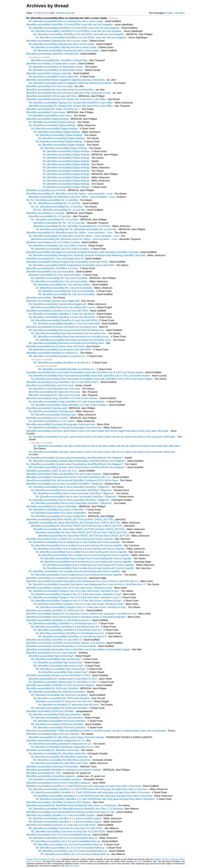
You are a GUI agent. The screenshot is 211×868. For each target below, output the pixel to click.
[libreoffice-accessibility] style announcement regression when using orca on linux (69, 93)
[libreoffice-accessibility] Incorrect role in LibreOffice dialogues (58, 783)
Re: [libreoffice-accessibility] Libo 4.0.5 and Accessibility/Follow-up (63, 838)
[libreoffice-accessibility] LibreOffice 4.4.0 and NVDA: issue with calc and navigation (70, 25)
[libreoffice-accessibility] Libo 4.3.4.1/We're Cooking (53, 242)
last (73, 13)
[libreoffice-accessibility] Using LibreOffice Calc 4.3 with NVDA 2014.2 (62, 382)
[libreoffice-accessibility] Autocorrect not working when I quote (63, 307)
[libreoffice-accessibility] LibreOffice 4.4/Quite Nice (52, 54)
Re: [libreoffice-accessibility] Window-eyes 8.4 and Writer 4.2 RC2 (63, 682)
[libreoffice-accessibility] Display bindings (48, 119)
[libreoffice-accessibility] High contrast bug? (51, 656)
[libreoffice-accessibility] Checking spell (47, 408)
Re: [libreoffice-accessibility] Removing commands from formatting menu (69, 333)
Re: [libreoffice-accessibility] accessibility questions (55, 779)
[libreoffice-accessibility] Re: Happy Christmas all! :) (53, 109)
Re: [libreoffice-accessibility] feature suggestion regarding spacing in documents (70, 83)
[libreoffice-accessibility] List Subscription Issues (51, 64)
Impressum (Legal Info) (50, 859)
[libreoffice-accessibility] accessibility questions (51, 776)
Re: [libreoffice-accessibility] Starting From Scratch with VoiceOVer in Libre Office (71, 103)
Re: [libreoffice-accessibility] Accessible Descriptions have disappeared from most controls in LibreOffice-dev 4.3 (87, 584)
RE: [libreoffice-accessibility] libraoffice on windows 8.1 (57, 356)
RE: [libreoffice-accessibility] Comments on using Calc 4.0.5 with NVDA (66, 828)
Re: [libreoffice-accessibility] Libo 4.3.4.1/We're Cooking (58, 246)
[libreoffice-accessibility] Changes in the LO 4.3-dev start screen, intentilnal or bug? (69, 588)
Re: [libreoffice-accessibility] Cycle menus (50, 116)
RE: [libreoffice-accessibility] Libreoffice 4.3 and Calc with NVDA (67, 324)
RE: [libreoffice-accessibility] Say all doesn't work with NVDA (60, 350)
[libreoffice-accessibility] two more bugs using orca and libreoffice (60, 90)
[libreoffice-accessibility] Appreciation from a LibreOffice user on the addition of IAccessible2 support (78, 650)
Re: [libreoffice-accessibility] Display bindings (52, 122)
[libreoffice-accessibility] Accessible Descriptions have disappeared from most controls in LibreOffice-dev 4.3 (82, 581)
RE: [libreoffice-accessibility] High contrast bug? (56, 659)
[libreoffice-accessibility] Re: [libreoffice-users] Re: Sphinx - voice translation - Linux (69, 194)
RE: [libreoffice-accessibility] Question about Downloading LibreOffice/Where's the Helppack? (77, 461)
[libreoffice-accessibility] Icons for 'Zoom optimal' (51, 653)
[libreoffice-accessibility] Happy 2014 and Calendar (53, 734)
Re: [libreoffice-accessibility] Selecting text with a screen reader (61, 44)
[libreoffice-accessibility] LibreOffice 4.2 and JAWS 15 (54, 640)
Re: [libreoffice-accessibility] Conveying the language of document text (65, 428)
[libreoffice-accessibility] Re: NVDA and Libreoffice (52, 688)
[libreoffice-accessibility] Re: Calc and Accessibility (55, 275)
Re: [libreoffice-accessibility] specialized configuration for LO (60, 744)
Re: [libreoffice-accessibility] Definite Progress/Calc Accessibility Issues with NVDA (71, 265)
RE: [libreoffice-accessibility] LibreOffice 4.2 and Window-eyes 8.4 (72, 636)
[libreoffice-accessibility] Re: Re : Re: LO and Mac (59, 223)
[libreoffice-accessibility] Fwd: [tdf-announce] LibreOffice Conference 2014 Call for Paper (72, 480)
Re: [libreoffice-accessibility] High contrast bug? (58, 663)
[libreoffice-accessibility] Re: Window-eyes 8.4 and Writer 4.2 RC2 (63, 679)
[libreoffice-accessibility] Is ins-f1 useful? (47, 418)
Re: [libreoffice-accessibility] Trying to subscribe (53, 77)
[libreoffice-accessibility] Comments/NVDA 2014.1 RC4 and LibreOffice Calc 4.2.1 (69, 477)
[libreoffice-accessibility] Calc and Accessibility (50, 272)
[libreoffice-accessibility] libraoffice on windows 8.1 (52, 353)
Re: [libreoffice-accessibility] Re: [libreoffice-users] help (57, 754)
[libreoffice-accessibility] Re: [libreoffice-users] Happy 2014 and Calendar (66, 737)
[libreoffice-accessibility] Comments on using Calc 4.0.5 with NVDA (61, 825)
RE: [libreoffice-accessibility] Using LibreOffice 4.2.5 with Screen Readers (69, 405)
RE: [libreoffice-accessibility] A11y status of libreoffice (56, 510)
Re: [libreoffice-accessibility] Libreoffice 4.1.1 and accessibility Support (65, 818)
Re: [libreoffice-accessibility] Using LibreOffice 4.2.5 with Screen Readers (67, 402)
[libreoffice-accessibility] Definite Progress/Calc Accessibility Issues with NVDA (67, 262)
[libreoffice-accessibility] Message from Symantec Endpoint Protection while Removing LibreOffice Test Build (82, 252)
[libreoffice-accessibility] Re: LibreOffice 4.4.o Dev (52, 268)
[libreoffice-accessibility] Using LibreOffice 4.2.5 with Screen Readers (62, 398)
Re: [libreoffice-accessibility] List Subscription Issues (56, 67)
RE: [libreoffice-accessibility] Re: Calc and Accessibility (62, 285)
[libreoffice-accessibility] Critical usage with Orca (51, 96)
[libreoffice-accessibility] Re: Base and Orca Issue (54, 392)
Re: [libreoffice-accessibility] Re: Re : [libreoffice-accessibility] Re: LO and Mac (76, 229)
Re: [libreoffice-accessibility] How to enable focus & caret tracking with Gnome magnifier (74, 542)
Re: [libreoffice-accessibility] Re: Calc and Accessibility (59, 278)
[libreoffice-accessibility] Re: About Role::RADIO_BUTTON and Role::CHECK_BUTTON (74, 523)
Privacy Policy (32, 859)
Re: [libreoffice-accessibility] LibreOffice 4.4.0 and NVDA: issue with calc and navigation (74, 28)
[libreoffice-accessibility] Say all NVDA (46, 190)
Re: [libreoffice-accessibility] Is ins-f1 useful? (52, 421)
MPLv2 (137, 861)
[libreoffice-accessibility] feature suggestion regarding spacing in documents (66, 80)
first (58, 13)
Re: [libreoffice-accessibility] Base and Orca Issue (54, 389)
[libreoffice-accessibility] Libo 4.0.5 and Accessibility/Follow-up (58, 835)
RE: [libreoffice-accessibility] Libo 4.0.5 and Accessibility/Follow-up (65, 841)
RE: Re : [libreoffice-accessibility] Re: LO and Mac (55, 203)
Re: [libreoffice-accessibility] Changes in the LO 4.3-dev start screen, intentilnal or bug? (74, 591)
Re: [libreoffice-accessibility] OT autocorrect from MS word (68, 705)
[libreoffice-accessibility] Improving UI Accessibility (52, 767)
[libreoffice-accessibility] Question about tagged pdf (53, 301)
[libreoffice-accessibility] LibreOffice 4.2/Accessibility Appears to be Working (65, 643)
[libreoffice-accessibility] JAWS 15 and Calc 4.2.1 (52, 471)
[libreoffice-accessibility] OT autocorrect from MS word (64, 701)
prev (63, 13)
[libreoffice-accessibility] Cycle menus (46, 112)
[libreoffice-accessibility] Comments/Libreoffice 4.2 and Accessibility (61, 646)
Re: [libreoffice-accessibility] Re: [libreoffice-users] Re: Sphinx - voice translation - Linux (74, 236)
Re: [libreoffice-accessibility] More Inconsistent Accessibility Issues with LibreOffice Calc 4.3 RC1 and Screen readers (89, 376)
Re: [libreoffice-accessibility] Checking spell (51, 411)
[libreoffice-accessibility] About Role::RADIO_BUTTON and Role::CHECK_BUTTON (70, 519)
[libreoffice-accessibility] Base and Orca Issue (50, 385)
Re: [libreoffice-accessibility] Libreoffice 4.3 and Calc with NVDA (62, 314)
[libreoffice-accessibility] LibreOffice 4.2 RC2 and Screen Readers (60, 685)
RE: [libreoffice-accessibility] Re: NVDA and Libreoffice (59, 695)
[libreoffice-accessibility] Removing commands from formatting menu (62, 327)
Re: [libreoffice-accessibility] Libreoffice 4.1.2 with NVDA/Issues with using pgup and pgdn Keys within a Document (88, 789)
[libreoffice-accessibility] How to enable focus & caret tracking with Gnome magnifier (70, 539)
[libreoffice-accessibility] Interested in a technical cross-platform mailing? (64, 770)
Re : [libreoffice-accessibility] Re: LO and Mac (55, 220)
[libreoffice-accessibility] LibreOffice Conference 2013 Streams (59, 802)
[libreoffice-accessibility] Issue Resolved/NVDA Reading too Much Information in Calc (70, 812)
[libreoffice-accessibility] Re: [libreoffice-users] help (53, 750)
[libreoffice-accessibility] (39, 298)
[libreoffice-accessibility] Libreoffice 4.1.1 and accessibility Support (61, 815)
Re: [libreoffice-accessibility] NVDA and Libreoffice (55, 714)
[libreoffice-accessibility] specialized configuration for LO (55, 740)
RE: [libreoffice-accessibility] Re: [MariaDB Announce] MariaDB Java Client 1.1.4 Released (76, 809)
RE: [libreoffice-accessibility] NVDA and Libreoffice (59, 721)
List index (180, 13)
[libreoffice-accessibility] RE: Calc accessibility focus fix (55, 259)
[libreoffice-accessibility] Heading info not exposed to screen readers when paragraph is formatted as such (81, 614)
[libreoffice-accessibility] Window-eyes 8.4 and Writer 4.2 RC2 (58, 675)
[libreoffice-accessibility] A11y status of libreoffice (52, 506)
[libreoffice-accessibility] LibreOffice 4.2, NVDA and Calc (55, 610)
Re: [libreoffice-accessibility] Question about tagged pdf (57, 304)
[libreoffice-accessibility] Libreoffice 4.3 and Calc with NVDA (57, 311)
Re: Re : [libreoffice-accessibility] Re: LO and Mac (52, 200)
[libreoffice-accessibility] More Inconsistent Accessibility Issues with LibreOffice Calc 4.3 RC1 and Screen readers (85, 372)
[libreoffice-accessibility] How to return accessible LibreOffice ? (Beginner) (65, 484)
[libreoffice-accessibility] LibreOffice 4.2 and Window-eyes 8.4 (58, 620)
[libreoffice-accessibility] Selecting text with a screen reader (57, 41)
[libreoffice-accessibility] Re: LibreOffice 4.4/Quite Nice (59, 60)
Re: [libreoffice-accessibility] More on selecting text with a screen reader (66, 21)
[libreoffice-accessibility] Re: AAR (44, 773)
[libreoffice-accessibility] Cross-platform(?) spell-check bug (57, 578)
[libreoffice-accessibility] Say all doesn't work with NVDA (55, 346)
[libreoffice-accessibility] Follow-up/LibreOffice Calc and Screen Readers (64, 474)
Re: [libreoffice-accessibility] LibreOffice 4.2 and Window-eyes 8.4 (63, 623)
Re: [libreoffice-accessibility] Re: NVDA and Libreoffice (57, 692)
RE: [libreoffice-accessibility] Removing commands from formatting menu (66, 330)
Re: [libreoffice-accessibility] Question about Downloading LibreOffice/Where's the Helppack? (75, 458)
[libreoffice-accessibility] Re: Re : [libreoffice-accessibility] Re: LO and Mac (72, 226)
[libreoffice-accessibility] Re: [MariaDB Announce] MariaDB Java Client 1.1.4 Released (71, 805)
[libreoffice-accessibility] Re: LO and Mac (50, 216)
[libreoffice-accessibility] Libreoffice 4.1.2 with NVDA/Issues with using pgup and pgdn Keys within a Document (84, 786)
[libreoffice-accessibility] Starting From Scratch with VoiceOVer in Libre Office (66, 99)
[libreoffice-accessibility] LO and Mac (45, 213)
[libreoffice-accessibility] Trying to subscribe (49, 73)
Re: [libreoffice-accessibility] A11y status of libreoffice (59, 513)
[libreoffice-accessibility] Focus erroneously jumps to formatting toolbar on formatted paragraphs (76, 617)
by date (169, 13)
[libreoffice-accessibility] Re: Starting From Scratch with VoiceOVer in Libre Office (71, 106)
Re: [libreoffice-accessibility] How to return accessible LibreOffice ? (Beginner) (69, 487)
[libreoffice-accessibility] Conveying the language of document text (61, 424)
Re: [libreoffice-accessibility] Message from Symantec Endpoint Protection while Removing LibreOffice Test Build (87, 255)
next (68, 13)
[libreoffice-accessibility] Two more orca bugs (50, 86)
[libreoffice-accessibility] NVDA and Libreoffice (50, 711)
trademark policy (72, 866)
